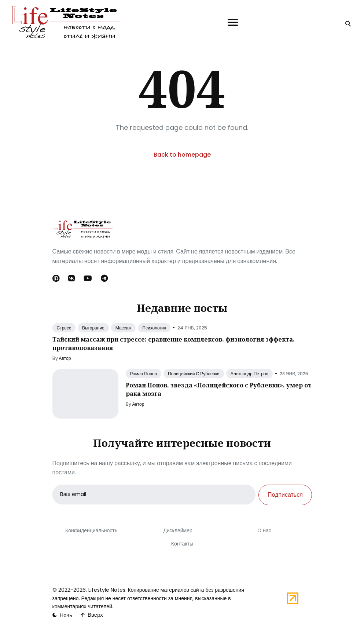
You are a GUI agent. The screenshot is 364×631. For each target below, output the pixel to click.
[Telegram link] (104, 278)
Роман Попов (144, 374)
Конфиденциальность (91, 530)
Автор (65, 358)
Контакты (182, 544)
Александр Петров (249, 374)
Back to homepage (182, 155)
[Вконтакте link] (71, 278)
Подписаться (285, 495)
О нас (264, 530)
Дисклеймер (178, 530)
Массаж (124, 328)
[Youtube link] (88, 278)
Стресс (64, 328)
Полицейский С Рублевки (194, 374)
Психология (154, 328)
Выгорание (93, 328)
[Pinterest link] (57, 278)
